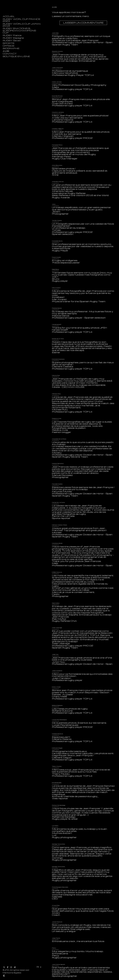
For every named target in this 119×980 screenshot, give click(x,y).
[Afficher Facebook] (8, 967)
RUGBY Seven (12, 40)
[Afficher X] (4, 967)
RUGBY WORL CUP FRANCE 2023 (21, 20)
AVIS (6, 51)
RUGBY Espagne (13, 38)
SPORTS (8, 43)
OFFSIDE (9, 46)
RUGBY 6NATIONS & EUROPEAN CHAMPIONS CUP (19, 31)
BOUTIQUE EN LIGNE (16, 56)
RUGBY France (12, 35)
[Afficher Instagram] (11, 967)
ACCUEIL (9, 16)
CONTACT (10, 54)
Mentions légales (12, 973)
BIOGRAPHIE (11, 48)
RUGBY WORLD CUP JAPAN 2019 (22, 25)
